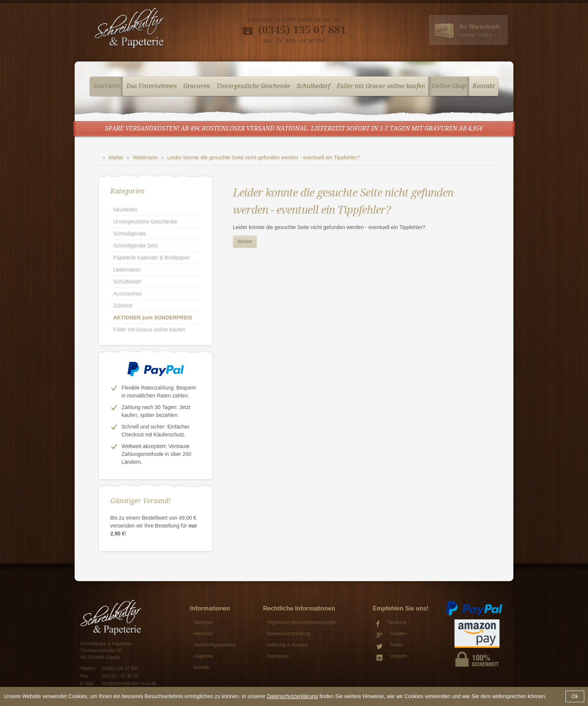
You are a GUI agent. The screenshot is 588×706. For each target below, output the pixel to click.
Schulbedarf (313, 86)
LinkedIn (392, 657)
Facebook (392, 623)
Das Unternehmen (152, 86)
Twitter (390, 646)
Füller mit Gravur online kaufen (381, 86)
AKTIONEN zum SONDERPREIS (153, 318)
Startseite (107, 86)
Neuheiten (125, 210)
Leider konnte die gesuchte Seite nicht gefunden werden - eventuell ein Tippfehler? (264, 157)
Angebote (203, 656)
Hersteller (203, 634)
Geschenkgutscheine (215, 645)
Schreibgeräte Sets (136, 246)
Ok (575, 696)
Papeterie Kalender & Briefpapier (152, 258)
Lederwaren (127, 270)
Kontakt (484, 86)
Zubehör (123, 306)
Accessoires (127, 294)
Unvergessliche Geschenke (253, 86)
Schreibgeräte (130, 234)
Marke (116, 157)
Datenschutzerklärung (292, 696)
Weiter (245, 241)
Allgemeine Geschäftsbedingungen (302, 622)
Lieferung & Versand (287, 645)
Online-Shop (449, 86)
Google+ (392, 635)
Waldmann (145, 157)
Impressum (278, 656)
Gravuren (197, 86)
